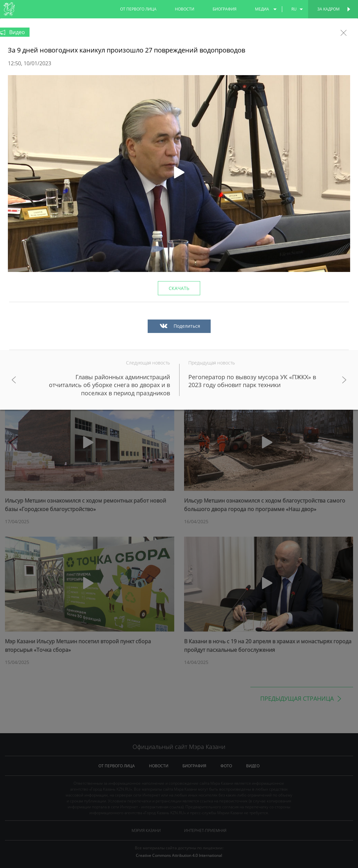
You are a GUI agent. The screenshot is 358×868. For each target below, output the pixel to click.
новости (185, 9)
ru (294, 9)
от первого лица (138, 9)
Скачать (179, 288)
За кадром (328, 9)
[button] (179, 174)
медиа (262, 9)
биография (225, 9)
